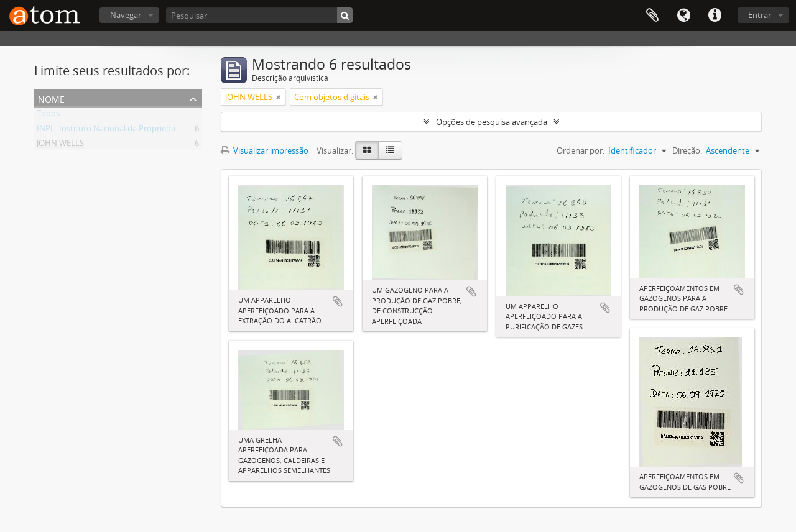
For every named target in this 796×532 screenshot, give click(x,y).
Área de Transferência (652, 16)
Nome (51, 98)
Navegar (126, 15)
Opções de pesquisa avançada (492, 122)
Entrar (760, 15)
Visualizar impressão (265, 150)
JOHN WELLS (60, 145)
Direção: (687, 150)
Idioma (683, 16)
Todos (48, 116)
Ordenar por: (581, 150)
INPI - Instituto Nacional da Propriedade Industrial (129, 131)
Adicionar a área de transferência (338, 301)
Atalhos (715, 16)
